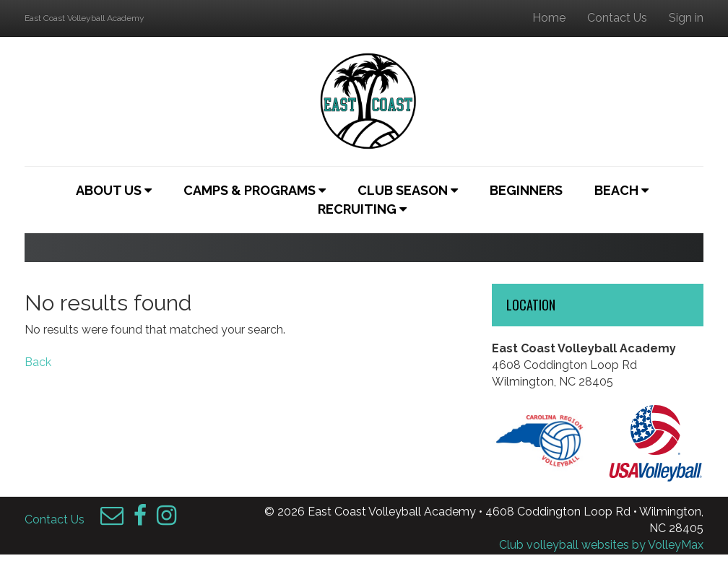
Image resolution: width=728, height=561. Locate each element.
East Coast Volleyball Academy (84, 18)
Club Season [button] (408, 190)
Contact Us (617, 18)
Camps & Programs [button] (255, 190)
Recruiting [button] (362, 209)
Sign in (686, 18)
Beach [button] (621, 190)
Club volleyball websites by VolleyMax (601, 545)
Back (38, 362)
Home (549, 18)
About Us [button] (114, 190)
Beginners (526, 190)
